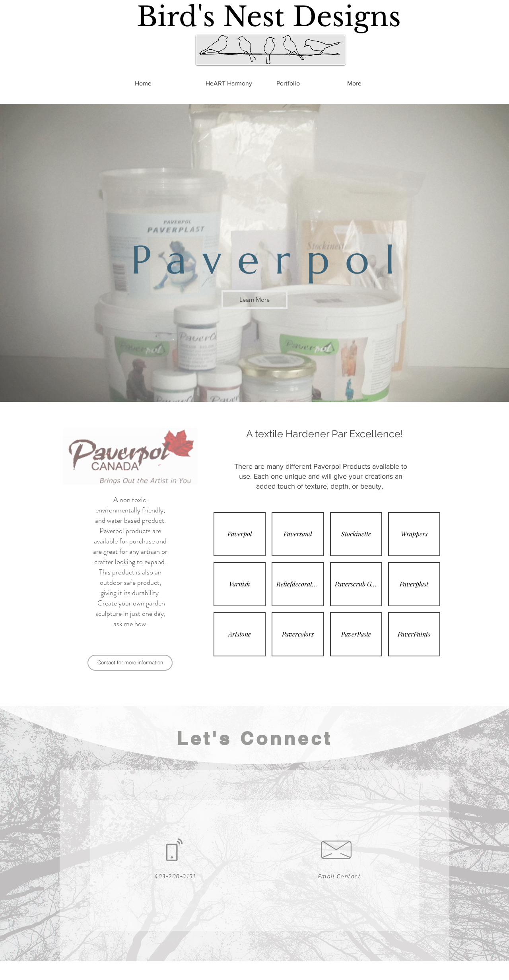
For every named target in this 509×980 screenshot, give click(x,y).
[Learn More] (254, 300)
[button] (240, 534)
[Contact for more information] (130, 663)
